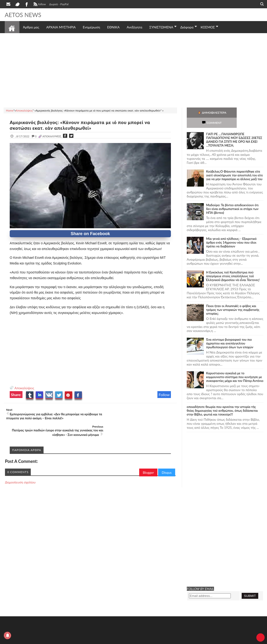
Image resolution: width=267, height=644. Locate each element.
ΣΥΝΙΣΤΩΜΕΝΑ (161, 27)
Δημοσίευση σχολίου (20, 465)
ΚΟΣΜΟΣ (208, 27)
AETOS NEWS (24, 15)
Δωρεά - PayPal (59, 4)
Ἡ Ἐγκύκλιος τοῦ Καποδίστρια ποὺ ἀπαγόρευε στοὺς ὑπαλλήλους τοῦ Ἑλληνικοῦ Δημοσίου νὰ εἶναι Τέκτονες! (233, 266)
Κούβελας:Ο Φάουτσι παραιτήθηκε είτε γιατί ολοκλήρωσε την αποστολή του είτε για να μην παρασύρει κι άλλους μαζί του (235, 165)
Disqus (167, 456)
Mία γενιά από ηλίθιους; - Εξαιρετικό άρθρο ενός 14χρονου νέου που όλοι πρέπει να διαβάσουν (231, 232)
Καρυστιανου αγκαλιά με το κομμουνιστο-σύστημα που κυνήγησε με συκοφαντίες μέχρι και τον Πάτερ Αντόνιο (235, 367)
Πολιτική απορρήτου (93, 640)
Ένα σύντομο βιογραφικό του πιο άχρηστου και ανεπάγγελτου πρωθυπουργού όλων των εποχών (230, 333)
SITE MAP (72, 640)
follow (39, 5)
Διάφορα (187, 27)
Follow (164, 395)
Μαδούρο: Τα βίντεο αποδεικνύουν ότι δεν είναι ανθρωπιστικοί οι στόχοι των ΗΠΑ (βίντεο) (232, 199)
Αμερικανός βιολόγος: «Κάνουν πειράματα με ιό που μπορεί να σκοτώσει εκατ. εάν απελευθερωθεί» (84, 125)
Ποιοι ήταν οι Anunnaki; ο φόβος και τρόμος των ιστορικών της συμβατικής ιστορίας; (233, 300)
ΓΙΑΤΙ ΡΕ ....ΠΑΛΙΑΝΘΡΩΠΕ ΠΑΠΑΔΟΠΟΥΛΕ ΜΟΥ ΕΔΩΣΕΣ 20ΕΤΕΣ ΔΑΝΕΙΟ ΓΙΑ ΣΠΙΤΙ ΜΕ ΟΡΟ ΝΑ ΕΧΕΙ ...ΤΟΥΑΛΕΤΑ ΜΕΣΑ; (234, 130)
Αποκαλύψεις (24, 388)
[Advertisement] (133, 70)
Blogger (148, 456)
